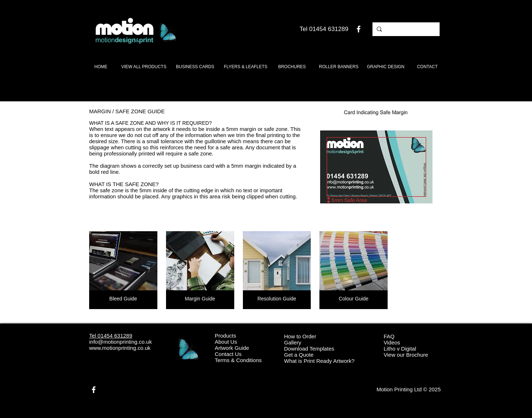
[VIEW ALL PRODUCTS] (144, 67)
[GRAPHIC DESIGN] (386, 67)
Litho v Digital (400, 349)
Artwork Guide (232, 348)
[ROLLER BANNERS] (339, 67)
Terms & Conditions (238, 360)
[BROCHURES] (292, 67)
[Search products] (405, 29)
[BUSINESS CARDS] (195, 67)
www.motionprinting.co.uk (120, 348)
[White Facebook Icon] (359, 29)
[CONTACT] (427, 67)
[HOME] (101, 67)
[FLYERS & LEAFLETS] (246, 67)
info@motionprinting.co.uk (121, 342)
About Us (226, 342)
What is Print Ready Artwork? (319, 361)
